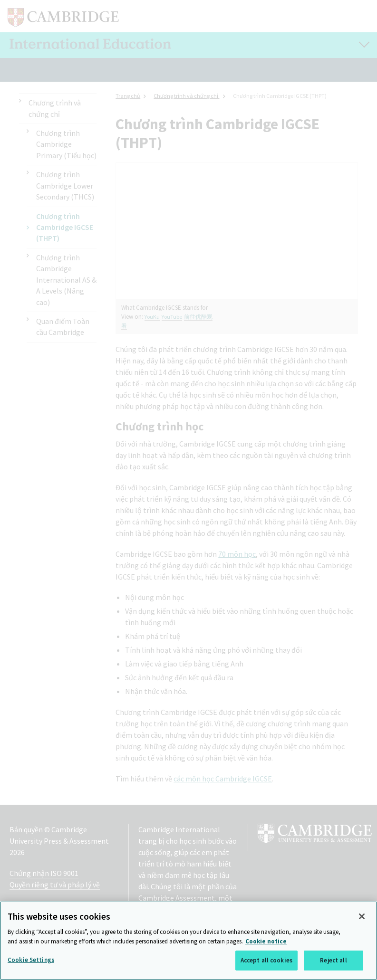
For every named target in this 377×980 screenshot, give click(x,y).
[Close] (362, 916)
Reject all (333, 960)
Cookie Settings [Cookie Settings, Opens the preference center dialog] (31, 960)
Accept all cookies (266, 960)
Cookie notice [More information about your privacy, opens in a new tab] (266, 941)
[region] (188, 941)
